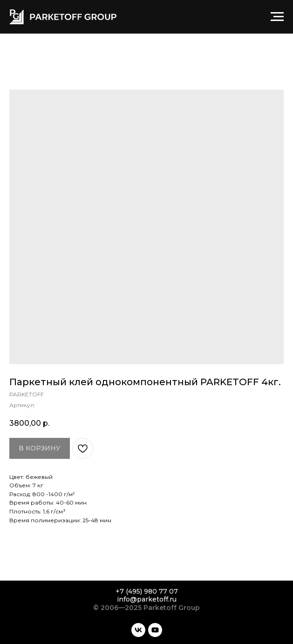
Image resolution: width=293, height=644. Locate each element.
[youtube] (155, 630)
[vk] (138, 630)
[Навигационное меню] (277, 17)
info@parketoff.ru (147, 599)
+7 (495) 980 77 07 (147, 591)
